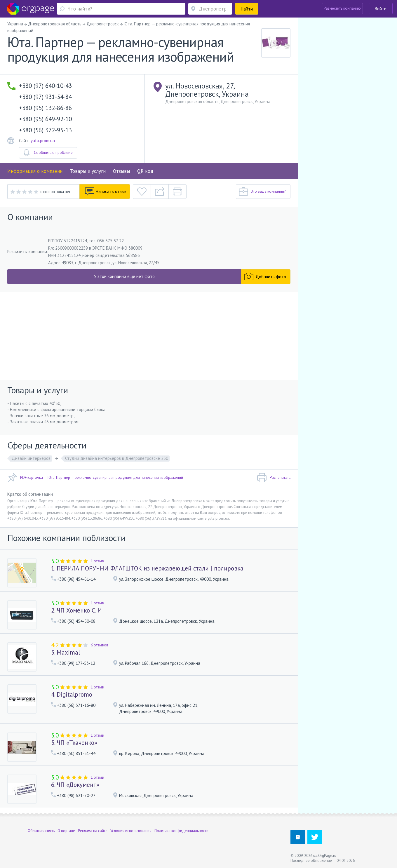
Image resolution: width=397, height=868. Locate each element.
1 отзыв (97, 561)
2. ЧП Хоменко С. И (76, 610)
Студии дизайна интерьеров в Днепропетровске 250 (117, 458)
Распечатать (274, 478)
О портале (66, 831)
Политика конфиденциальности (181, 831)
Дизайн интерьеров (31, 458)
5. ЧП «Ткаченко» (74, 743)
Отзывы (121, 171)
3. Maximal (66, 652)
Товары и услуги (88, 171)
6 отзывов (100, 645)
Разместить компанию (342, 8)
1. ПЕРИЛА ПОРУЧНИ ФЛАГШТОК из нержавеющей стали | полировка (147, 568)
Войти (381, 9)
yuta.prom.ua (43, 141)
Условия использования (131, 831)
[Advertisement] (149, 336)
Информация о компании (35, 171)
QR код (145, 171)
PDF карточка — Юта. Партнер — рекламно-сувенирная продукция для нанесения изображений (95, 478)
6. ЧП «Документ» (75, 785)
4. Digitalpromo (72, 694)
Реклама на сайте (93, 831)
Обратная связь (41, 831)
